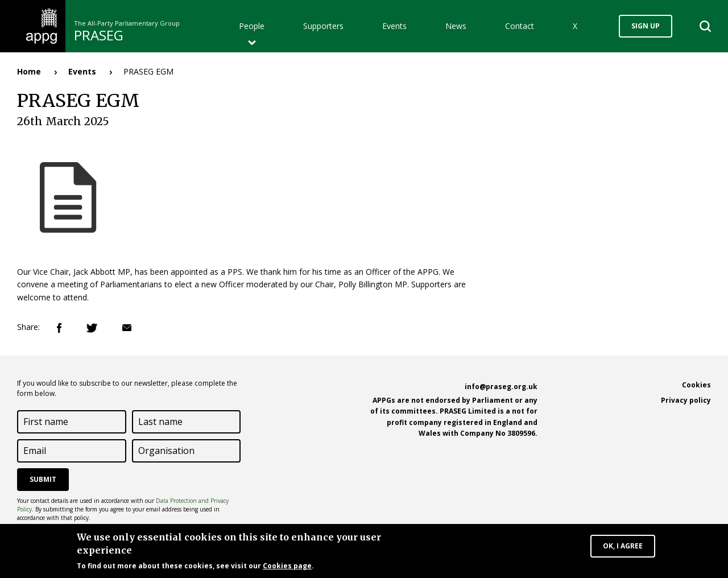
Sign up (646, 26)
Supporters (323, 26)
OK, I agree (623, 548)
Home (29, 71)
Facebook (59, 328)
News (456, 26)
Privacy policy (686, 400)
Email (127, 328)
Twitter (92, 328)
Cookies (696, 385)
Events (394, 26)
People (252, 26)
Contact (520, 26)
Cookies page (287, 567)
